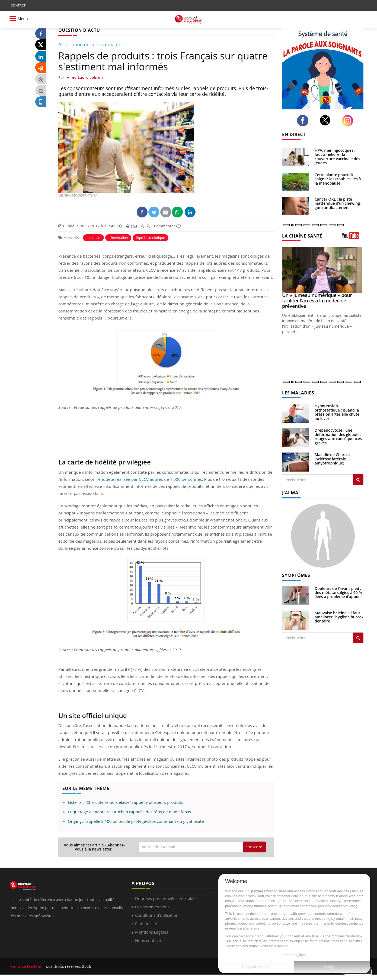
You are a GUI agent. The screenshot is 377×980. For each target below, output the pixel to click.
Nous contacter (150, 940)
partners (258, 891)
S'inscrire (254, 847)
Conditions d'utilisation (157, 915)
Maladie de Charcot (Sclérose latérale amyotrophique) (332, 459)
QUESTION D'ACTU (79, 30)
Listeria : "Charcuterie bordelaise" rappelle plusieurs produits (125, 802)
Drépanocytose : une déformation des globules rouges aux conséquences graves (338, 436)
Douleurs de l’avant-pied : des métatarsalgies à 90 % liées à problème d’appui (338, 593)
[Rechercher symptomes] (358, 638)
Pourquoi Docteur (26, 966)
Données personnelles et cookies (166, 898)
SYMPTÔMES (296, 575)
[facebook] (304, 121)
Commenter (167, 226)
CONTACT (18, 5)
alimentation (118, 238)
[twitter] (327, 120)
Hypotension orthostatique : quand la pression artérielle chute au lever (337, 412)
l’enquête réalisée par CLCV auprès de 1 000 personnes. (150, 479)
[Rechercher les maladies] (358, 480)
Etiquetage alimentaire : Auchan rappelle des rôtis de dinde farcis (129, 812)
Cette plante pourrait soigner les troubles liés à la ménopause (338, 179)
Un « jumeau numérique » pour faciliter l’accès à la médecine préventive (317, 301)
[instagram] (349, 121)
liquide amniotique (150, 238)
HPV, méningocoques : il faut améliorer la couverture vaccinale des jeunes (337, 157)
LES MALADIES (298, 393)
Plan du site (146, 924)
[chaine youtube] (353, 237)
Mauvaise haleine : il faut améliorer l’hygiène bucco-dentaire (339, 617)
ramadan (93, 238)
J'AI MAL (291, 493)
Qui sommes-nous (152, 907)
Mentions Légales (152, 932)
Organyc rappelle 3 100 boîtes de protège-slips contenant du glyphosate (136, 821)
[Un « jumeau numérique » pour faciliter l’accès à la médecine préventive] (323, 270)
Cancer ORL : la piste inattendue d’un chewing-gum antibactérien (338, 203)
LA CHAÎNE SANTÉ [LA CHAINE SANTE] (302, 236)
